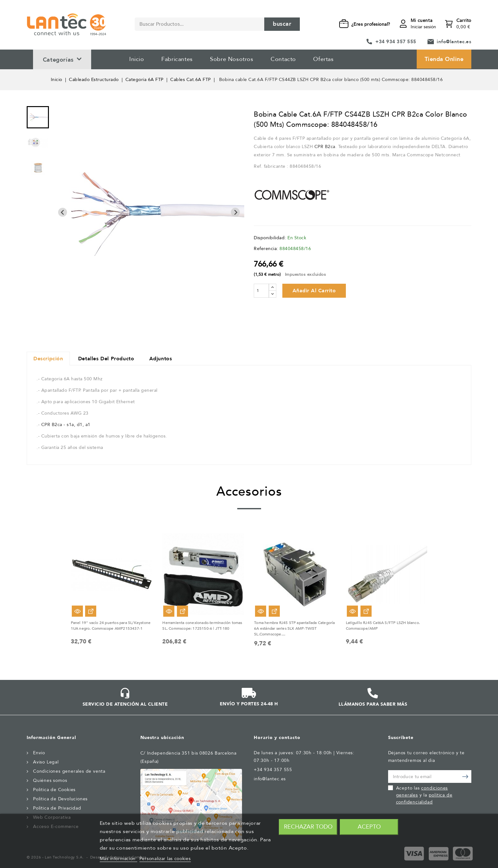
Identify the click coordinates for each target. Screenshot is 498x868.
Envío (39, 753)
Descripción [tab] (48, 359)
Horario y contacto (277, 738)
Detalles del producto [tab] (106, 359)
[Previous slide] (63, 212)
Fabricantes (177, 59)
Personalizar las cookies (165, 859)
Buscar (282, 24)
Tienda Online (444, 59)
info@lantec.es (454, 42)
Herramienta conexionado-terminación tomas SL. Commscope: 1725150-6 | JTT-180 (202, 626)
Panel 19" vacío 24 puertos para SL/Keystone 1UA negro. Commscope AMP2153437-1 (111, 626)
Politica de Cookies (54, 790)
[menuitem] (38, 117)
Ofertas (323, 59)
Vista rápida (77, 611)
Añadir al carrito (314, 291)
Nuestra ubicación (162, 738)
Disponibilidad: (270, 238)
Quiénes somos (50, 780)
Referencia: (266, 249)
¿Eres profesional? (371, 24)
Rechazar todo (308, 827)
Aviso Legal (46, 762)
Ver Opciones (91, 611)
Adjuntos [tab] (161, 359)
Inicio (137, 59)
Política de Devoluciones (60, 799)
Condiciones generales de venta (69, 771)
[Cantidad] (261, 291)
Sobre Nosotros (232, 59)
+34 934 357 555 (396, 42)
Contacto (283, 59)
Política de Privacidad (57, 808)
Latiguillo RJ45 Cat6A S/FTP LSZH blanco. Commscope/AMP (383, 626)
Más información (118, 859)
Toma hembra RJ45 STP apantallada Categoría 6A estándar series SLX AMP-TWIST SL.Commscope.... (294, 628)
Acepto (369, 827)
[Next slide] (235, 212)
